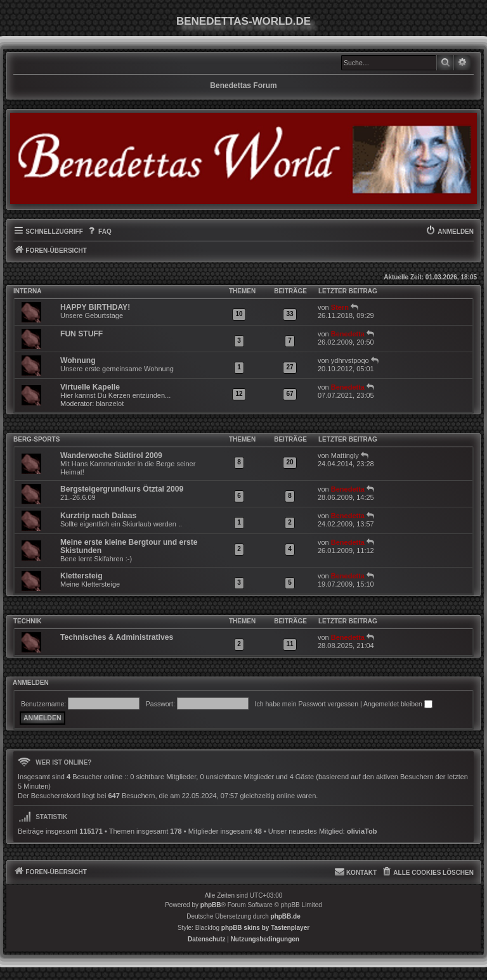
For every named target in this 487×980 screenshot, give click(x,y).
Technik (27, 621)
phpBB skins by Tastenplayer (265, 928)
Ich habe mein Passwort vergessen (307, 704)
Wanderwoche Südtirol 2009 (111, 455)
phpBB (211, 905)
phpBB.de (286, 916)
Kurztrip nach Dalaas (98, 516)
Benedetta (348, 334)
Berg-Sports (36, 439)
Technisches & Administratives (117, 637)
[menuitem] (99, 232)
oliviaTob (362, 831)
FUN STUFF (81, 334)
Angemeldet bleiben (398, 704)
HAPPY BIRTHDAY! (95, 307)
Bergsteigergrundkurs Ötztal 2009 (122, 489)
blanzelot (110, 404)
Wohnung (78, 360)
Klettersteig (81, 576)
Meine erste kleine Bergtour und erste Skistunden (129, 546)
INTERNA (27, 291)
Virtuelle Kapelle (90, 387)
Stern (340, 307)
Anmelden (31, 683)
